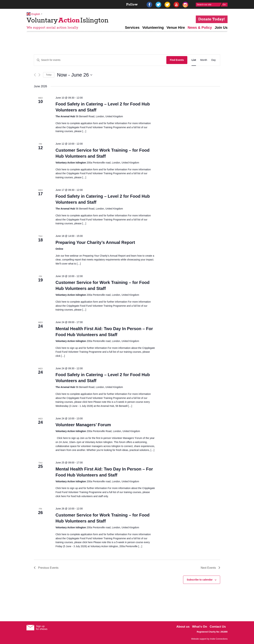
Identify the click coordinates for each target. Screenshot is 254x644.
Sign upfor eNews (42, 628)
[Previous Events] (35, 75)
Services (132, 28)
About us (183, 627)
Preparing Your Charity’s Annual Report (95, 242)
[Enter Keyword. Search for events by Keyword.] (100, 60)
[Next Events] (39, 75)
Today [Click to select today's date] (49, 75)
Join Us (221, 28)
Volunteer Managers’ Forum (83, 425)
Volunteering (153, 28)
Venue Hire (176, 28)
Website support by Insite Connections (209, 639)
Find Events (177, 60)
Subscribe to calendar (200, 580)
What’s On (200, 627)
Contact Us (218, 627)
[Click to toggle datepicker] (75, 75)
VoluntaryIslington (67, 21)
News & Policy (200, 28)
